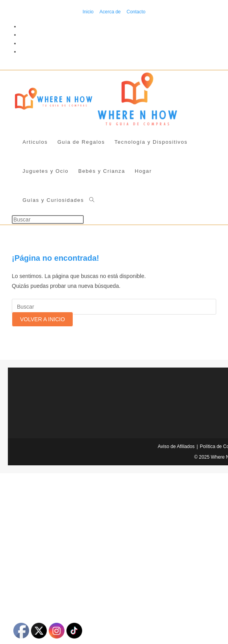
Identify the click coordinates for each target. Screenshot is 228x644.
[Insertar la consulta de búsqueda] (48, 220)
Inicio (88, 12)
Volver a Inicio (42, 319)
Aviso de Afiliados (176, 446)
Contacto (136, 12)
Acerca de (110, 12)
